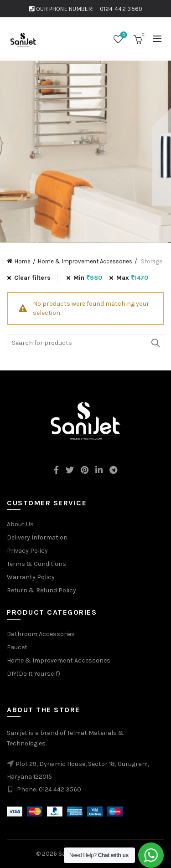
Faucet (17, 647)
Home (23, 261)
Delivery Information (37, 537)
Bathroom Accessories (41, 634)
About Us (20, 524)
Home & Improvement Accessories (85, 261)
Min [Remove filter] (88, 278)
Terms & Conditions (36, 564)
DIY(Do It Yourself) (34, 674)
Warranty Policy (31, 577)
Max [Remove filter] (132, 278)
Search (155, 343)
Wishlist (123, 35)
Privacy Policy (27, 551)
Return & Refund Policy (41, 590)
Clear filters (32, 278)
